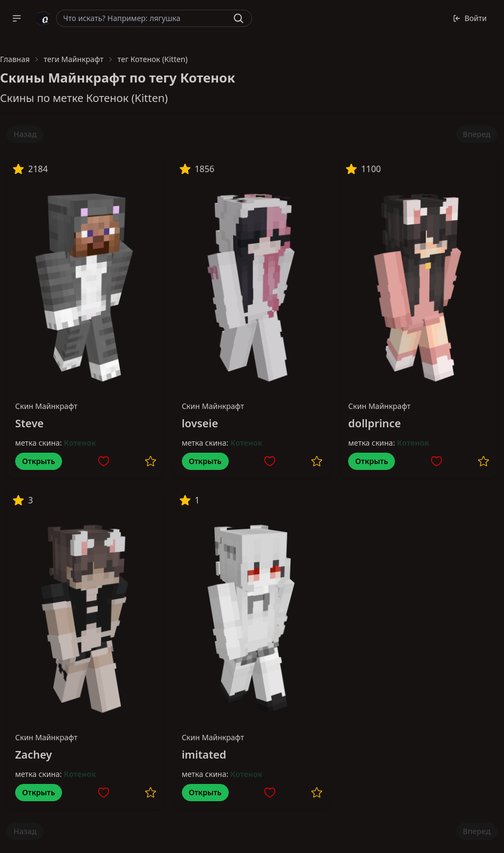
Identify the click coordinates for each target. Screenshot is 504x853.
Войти (470, 18)
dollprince (374, 423)
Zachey (33, 755)
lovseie (200, 423)
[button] (17, 18)
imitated (204, 755)
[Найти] (239, 18)
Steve (29, 423)
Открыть (39, 461)
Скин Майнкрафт (46, 406)
